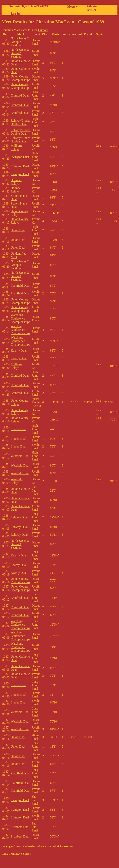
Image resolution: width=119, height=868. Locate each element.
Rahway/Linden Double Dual (21, 122)
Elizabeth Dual (20, 827)
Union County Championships (20, 78)
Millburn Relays (16, 147)
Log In (15, 13)
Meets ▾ (72, 7)
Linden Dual (18, 429)
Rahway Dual (19, 517)
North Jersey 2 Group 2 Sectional (20, 42)
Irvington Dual (20, 157)
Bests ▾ (91, 10)
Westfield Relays (17, 481)
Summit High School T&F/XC (29, 6)
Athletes (92, 6)
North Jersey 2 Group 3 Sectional (20, 265)
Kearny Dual (19, 350)
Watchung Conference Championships (20, 318)
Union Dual (18, 230)
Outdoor (43, 30)
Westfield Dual (20, 456)
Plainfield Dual (20, 286)
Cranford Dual (20, 95)
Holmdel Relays (16, 182)
